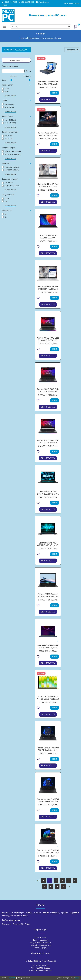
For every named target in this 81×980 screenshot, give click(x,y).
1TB (6, 201)
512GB (7, 199)
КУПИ (54, 93)
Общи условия (40, 937)
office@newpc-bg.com (43, 971)
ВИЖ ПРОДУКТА (48, 100)
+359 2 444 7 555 (9, 2)
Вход (66, 4)
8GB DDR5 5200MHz (12, 170)
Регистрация (74, 4)
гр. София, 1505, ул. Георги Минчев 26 (40, 961)
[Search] (40, 27)
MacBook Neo (9, 104)
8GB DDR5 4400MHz (12, 167)
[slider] (11, 80)
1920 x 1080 (9, 136)
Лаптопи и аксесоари (16, 50)
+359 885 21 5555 (27, 2)
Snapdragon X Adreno (12, 186)
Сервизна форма (40, 948)
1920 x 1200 (9, 139)
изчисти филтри (16, 60)
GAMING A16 (9, 107)
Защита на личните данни (40, 943)
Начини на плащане (40, 940)
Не (6, 217)
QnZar (77, 978)
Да (6, 214)
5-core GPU (9, 183)
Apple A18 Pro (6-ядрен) (13, 151)
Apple (7, 91)
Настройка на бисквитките (40, 945)
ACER (7, 89)
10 (63, 886)
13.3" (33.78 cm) (10, 123)
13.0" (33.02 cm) (10, 120)
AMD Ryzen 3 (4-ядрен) (13, 154)
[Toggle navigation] (5, 27)
